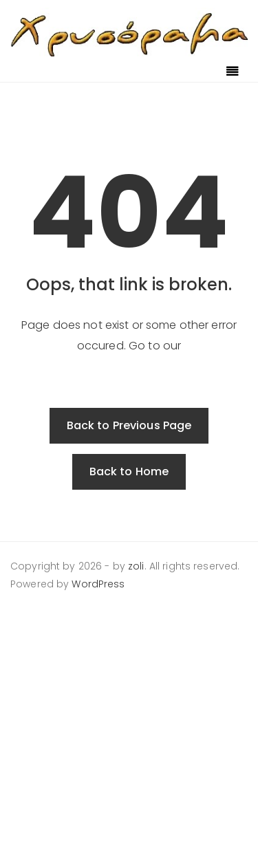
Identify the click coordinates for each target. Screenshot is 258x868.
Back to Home (129, 471)
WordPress (98, 584)
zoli (136, 566)
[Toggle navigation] (233, 72)
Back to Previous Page (129, 425)
